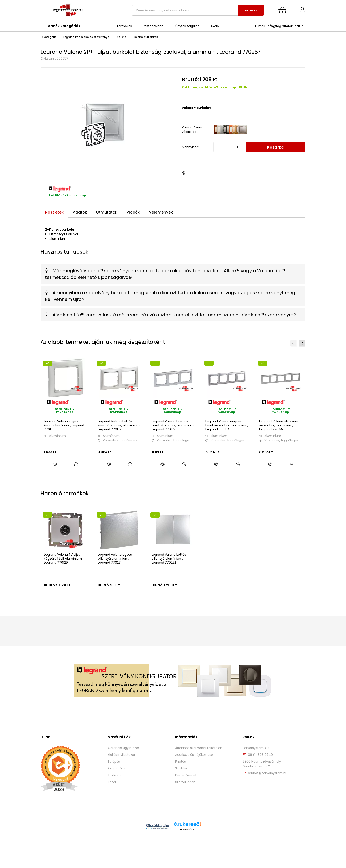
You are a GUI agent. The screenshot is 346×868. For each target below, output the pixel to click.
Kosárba (276, 147)
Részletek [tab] (54, 212)
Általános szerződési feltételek (198, 759)
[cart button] (282, 10)
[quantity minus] (220, 147)
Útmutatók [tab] (107, 212)
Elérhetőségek (186, 787)
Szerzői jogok (185, 794)
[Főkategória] (49, 37)
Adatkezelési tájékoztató (194, 766)
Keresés (251, 10)
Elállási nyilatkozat (122, 766)
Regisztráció (117, 780)
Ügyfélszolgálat (187, 26)
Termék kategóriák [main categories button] (60, 26)
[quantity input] (229, 147)
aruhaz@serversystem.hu (268, 785)
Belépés (114, 773)
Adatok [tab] (80, 212)
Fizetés (181, 773)
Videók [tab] (133, 212)
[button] (184, 173)
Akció (215, 26)
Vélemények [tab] (161, 212)
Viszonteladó (154, 26)
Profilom (114, 787)
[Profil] (299, 10)
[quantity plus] (238, 147)
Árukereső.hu (187, 840)
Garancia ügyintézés (124, 759)
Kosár (112, 794)
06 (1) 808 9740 (260, 766)
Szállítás (181, 780)
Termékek (124, 26)
